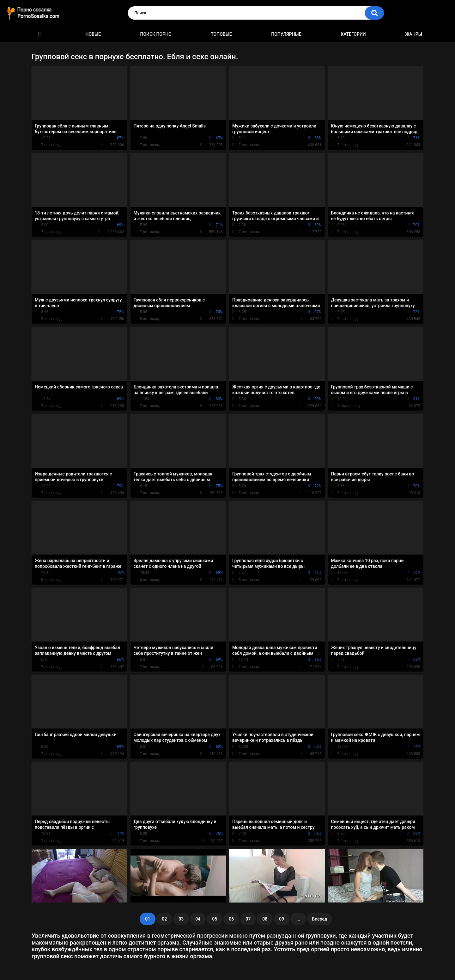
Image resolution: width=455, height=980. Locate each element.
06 (231, 919)
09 (282, 919)
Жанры (414, 34)
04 (198, 919)
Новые (93, 34)
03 (181, 919)
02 (164, 919)
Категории (353, 34)
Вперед (319, 919)
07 (248, 919)
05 (215, 919)
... (298, 919)
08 (265, 919)
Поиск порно (156, 34)
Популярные (286, 34)
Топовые (221, 34)
